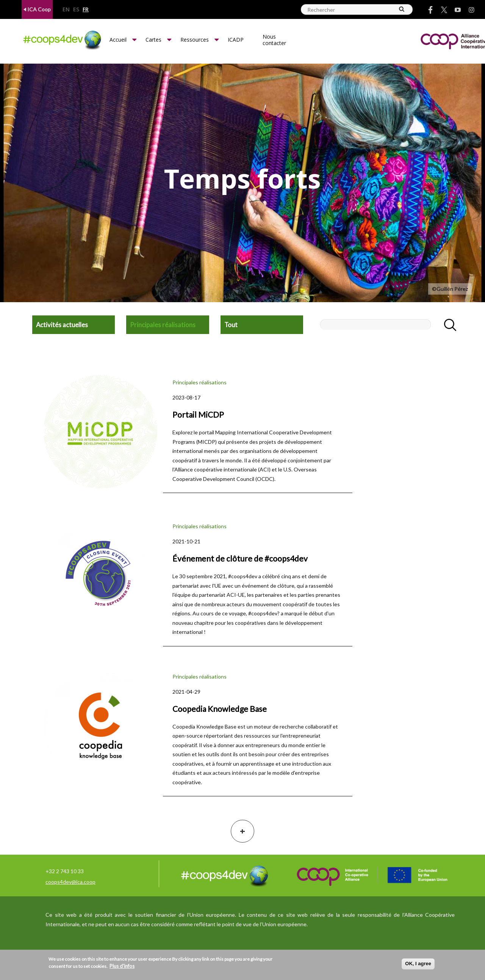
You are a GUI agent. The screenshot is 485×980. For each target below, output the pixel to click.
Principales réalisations (163, 325)
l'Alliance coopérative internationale (215, 469)
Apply (446, 325)
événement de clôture (268, 586)
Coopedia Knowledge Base (204, 726)
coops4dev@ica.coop (70, 882)
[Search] (402, 9)
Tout (231, 325)
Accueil (118, 40)
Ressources (195, 40)
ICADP (236, 40)
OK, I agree (418, 964)
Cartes (153, 40)
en (66, 10)
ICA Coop (37, 9)
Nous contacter (274, 40)
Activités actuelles (62, 325)
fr (86, 10)
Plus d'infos (122, 966)
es (76, 10)
